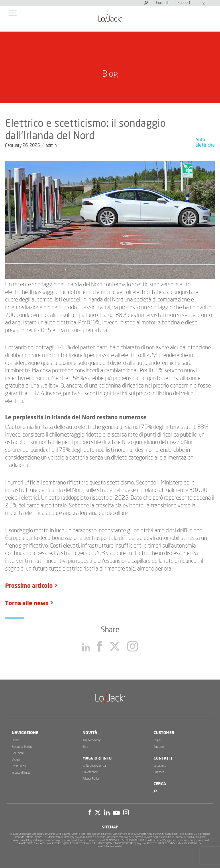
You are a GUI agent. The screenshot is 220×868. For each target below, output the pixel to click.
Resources (19, 766)
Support (184, 3)
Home (16, 740)
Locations (160, 766)
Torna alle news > (29, 604)
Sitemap (110, 827)
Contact (159, 772)
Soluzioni (18, 753)
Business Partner (23, 747)
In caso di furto (21, 773)
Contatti (163, 3)
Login (203, 3)
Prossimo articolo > (32, 586)
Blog (85, 747)
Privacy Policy (91, 779)
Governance (90, 772)
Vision (16, 760)
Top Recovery (92, 740)
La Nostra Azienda (94, 766)
